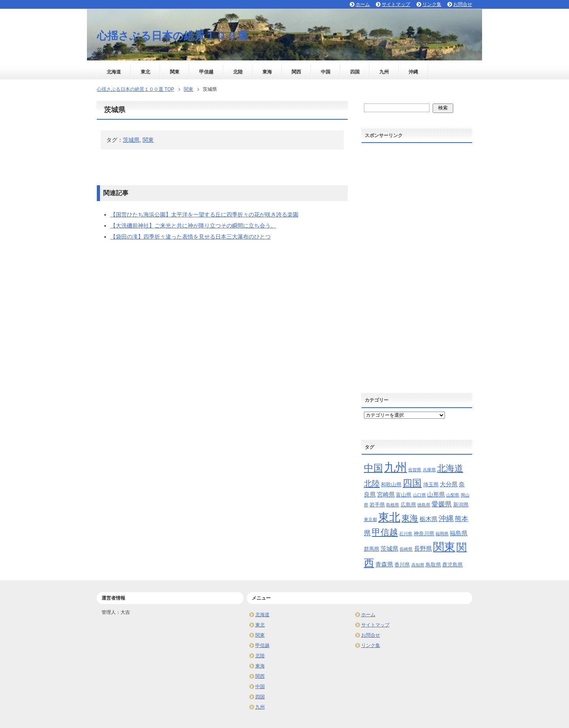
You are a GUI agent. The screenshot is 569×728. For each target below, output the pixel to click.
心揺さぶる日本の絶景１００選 (172, 36)
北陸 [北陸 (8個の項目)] (372, 483)
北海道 (114, 72)
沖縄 (413, 72)
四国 (355, 72)
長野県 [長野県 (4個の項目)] (423, 548)
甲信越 (206, 72)
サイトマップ (375, 625)
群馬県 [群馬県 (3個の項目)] (372, 549)
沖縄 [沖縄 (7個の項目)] (446, 518)
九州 (384, 72)
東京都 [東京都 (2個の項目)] (370, 519)
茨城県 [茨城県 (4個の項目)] (389, 548)
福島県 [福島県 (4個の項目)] (459, 533)
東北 (145, 72)
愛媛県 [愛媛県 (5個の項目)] (442, 504)
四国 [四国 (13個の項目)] (412, 483)
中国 (326, 72)
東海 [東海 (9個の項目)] (410, 518)
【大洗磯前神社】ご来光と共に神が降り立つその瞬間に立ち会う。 (193, 226)
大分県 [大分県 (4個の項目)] (449, 484)
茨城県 (131, 140)
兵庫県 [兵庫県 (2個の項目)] (429, 470)
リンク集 (371, 645)
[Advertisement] (417, 265)
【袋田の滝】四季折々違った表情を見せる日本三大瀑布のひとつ (190, 237)
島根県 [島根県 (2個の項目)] (393, 505)
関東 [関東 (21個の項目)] (444, 547)
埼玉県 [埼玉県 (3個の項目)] (431, 484)
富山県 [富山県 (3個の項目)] (404, 495)
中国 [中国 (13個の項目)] (373, 468)
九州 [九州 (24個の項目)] (396, 467)
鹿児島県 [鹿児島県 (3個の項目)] (452, 565)
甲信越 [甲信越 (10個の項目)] (385, 532)
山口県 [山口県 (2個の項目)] (419, 495)
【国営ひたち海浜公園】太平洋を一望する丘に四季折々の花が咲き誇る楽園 (204, 214)
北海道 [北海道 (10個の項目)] (450, 468)
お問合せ (371, 635)
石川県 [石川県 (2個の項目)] (406, 534)
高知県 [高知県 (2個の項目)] (418, 565)
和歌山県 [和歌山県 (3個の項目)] (391, 484)
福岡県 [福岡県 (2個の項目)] (442, 534)
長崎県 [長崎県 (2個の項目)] (406, 549)
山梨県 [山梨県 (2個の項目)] (453, 495)
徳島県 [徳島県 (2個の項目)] (424, 505)
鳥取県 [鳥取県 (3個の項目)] (433, 565)
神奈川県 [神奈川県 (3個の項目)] (424, 533)
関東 (175, 72)
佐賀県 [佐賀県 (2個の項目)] (415, 470)
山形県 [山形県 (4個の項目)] (436, 494)
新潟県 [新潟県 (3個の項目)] (461, 505)
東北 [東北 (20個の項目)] (389, 517)
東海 (267, 72)
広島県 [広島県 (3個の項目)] (408, 505)
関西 (296, 72)
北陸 (238, 72)
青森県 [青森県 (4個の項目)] (384, 564)
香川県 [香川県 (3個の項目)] (402, 565)
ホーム (368, 615)
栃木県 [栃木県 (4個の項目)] (429, 519)
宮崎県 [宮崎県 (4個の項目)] (386, 494)
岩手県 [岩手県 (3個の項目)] (377, 505)
